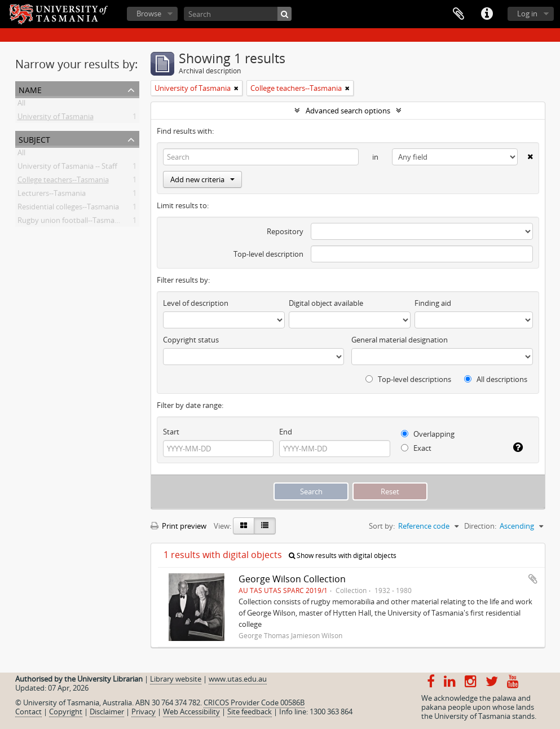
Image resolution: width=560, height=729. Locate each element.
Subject (34, 139)
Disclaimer (107, 712)
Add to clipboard (533, 579)
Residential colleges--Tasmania (68, 209)
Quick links (487, 14)
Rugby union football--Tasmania (71, 222)
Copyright (66, 712)
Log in (527, 14)
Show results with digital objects (343, 555)
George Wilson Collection (292, 579)
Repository (285, 231)
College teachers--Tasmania (63, 182)
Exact (416, 448)
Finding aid (433, 303)
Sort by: (382, 526)
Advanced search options (348, 111)
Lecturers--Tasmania (52, 195)
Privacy (144, 712)
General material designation (400, 340)
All (21, 105)
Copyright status (191, 340)
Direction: (480, 526)
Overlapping (428, 434)
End (286, 432)
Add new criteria (202, 179)
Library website (176, 679)
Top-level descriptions (408, 379)
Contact (28, 712)
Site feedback (250, 712)
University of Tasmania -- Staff (67, 168)
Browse (149, 14)
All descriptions (496, 379)
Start (171, 432)
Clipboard (458, 14)
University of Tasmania (56, 118)
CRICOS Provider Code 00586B (254, 702)
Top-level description (268, 254)
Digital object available (326, 303)
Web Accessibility (191, 712)
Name (30, 89)
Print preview (178, 526)
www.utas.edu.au (238, 679)
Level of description (196, 303)
